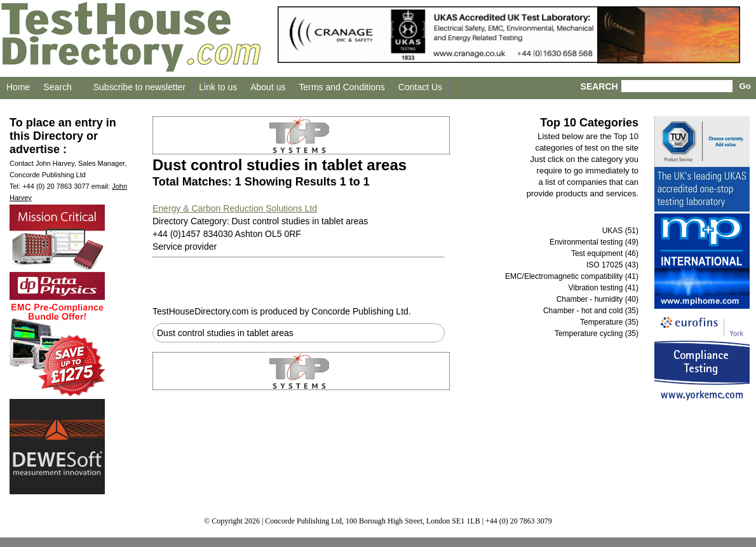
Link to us (218, 87)
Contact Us (420, 87)
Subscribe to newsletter (140, 87)
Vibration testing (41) (603, 288)
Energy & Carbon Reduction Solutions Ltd (235, 208)
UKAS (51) (620, 231)
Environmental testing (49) (594, 242)
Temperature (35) (609, 322)
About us (268, 87)
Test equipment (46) (605, 253)
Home (18, 87)
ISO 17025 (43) (612, 265)
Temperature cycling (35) (597, 334)
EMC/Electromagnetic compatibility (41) (572, 276)
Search (57, 87)
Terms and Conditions (341, 87)
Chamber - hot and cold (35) (591, 311)
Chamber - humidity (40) (597, 299)
